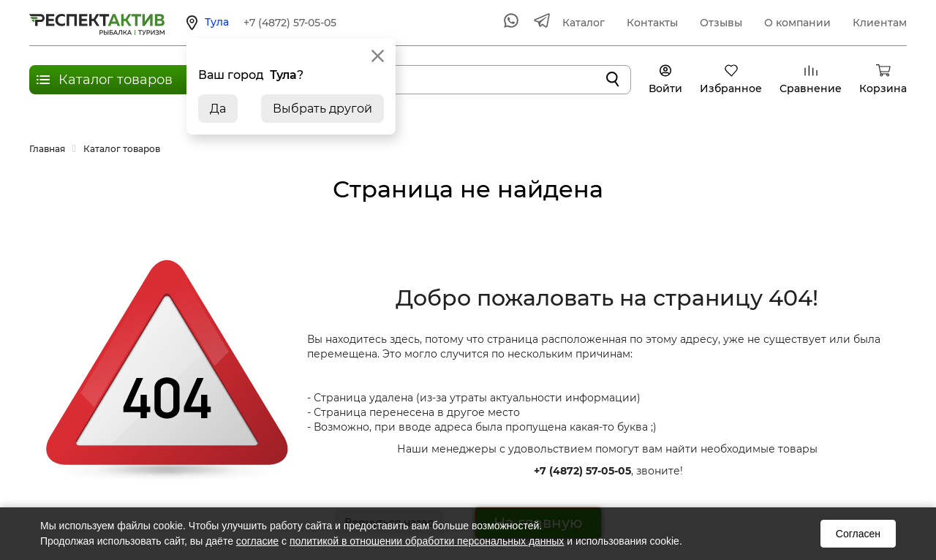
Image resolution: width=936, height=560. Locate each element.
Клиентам (880, 23)
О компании (797, 23)
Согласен (858, 534)
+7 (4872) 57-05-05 (290, 23)
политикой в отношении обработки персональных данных (427, 541)
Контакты (652, 23)
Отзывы (721, 23)
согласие (257, 541)
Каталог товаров (116, 80)
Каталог (584, 23)
